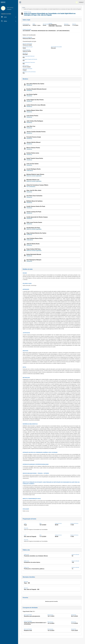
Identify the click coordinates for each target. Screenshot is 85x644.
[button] (52, 84)
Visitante (80, 2)
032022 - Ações (37, 25)
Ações (9, 17)
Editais (9, 21)
